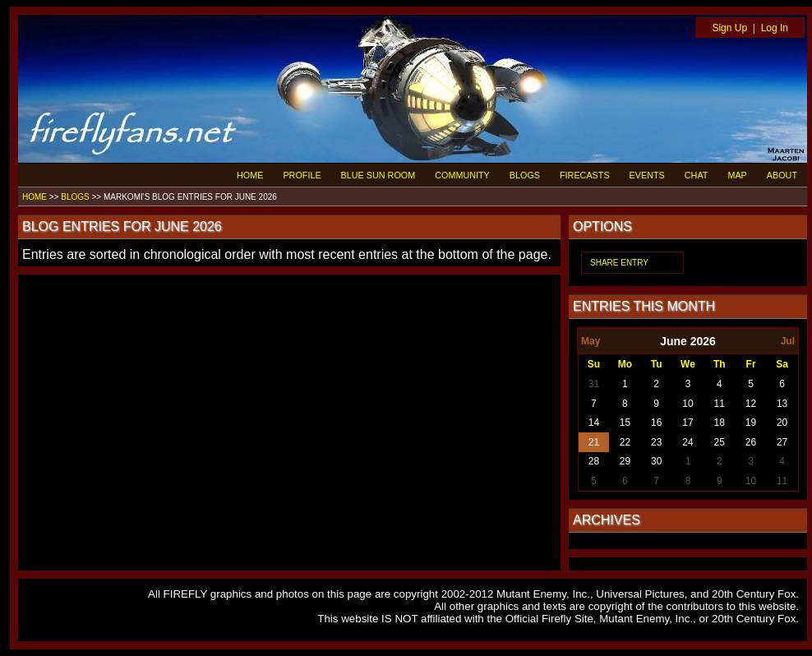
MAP (737, 175)
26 (751, 442)
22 (625, 442)
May (591, 341)
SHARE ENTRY (619, 263)
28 (594, 461)
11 (720, 404)
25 (720, 442)
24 (687, 442)
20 (782, 423)
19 (751, 423)
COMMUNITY (462, 175)
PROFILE (302, 175)
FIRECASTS (585, 175)
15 (625, 423)
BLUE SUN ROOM (378, 175)
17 (687, 423)
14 (594, 423)
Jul (788, 341)
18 (720, 423)
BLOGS (525, 175)
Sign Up (729, 28)
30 (656, 461)
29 (625, 461)
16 (656, 423)
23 (656, 442)
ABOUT (782, 175)
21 (594, 442)
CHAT (697, 175)
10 (687, 404)
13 (782, 404)
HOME (250, 175)
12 (751, 404)
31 (594, 384)
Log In (775, 28)
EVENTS (647, 175)
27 (782, 442)
